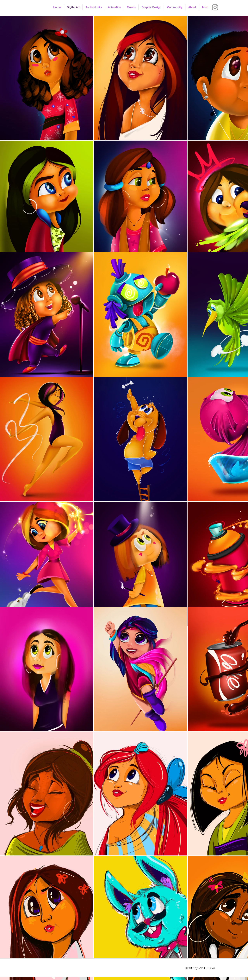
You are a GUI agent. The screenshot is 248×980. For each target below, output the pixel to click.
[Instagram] (215, 7)
